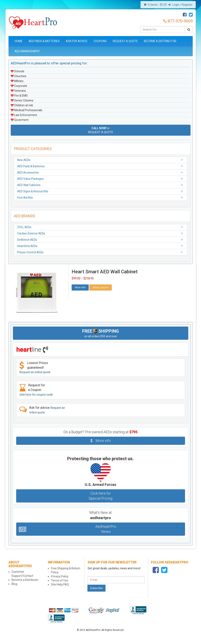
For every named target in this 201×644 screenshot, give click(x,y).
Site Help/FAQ (60, 584)
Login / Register (180, 5)
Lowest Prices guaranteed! (35, 367)
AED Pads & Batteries (44, 41)
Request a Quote (125, 41)
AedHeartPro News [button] (68, 529)
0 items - (157, 5)
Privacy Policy (60, 576)
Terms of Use (60, 580)
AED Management (27, 51)
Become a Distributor (160, 41)
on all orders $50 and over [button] (100, 333)
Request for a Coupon (36, 390)
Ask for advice (42, 410)
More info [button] (80, 287)
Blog (14, 584)
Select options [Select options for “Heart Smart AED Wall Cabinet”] (100, 287)
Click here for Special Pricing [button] (100, 496)
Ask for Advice (77, 41)
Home (19, 41)
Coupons (100, 41)
